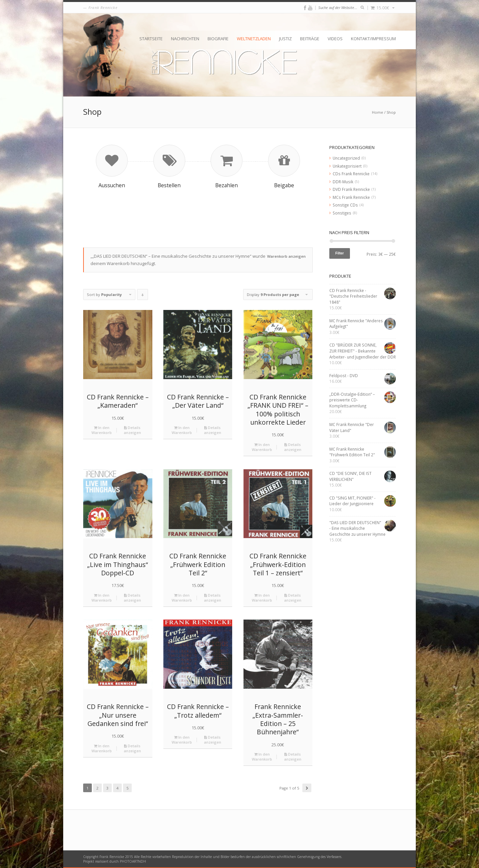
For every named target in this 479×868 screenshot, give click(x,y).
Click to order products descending (143, 296)
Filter (340, 253)
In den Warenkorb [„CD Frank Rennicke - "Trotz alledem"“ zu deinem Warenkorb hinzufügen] (182, 740)
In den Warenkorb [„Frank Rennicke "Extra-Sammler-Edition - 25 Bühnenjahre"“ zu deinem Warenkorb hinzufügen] (262, 757)
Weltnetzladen (254, 39)
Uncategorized (346, 158)
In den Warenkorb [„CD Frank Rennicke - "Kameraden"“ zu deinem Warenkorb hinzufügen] (102, 430)
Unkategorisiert (347, 166)
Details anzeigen (132, 430)
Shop (391, 112)
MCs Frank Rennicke (351, 197)
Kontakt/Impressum (373, 39)
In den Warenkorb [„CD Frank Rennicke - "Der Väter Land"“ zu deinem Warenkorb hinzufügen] (182, 430)
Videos (335, 39)
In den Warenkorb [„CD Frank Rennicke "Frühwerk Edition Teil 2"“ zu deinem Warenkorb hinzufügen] (182, 598)
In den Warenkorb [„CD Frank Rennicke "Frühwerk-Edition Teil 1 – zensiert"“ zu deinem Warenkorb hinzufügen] (262, 598)
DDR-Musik (343, 182)
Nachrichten (185, 39)
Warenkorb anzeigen (286, 256)
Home (378, 112)
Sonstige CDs (345, 205)
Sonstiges (342, 213)
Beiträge (310, 39)
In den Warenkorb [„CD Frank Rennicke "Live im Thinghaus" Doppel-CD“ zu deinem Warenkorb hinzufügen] (102, 598)
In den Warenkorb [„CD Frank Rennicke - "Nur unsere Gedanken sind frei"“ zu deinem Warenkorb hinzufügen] (102, 748)
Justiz (285, 39)
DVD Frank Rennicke (351, 189)
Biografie (218, 39)
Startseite (151, 39)
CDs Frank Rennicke (351, 174)
